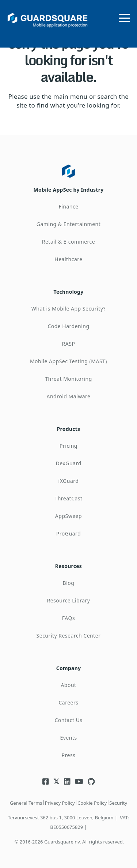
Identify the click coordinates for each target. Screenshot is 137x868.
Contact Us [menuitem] (68, 720)
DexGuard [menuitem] (68, 463)
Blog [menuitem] (69, 583)
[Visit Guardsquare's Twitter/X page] (56, 781)
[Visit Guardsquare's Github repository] (91, 781)
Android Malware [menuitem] (69, 396)
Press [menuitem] (69, 755)
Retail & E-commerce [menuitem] (68, 242)
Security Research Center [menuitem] (69, 636)
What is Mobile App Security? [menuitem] (68, 309)
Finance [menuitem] (68, 206)
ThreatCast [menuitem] (68, 498)
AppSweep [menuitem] (68, 516)
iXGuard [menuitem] (69, 481)
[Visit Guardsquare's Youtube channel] (79, 781)
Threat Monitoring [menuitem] (68, 379)
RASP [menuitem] (69, 344)
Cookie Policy (92, 803)
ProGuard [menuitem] (68, 533)
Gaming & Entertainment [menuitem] (69, 224)
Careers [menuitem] (69, 702)
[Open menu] (124, 16)
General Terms (26, 803)
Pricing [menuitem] (68, 446)
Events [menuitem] (68, 738)
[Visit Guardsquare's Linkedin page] (67, 781)
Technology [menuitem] (69, 292)
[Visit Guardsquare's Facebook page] (46, 781)
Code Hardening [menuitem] (68, 326)
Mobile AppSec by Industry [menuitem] (69, 190)
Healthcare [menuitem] (68, 259)
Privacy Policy (60, 803)
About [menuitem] (68, 685)
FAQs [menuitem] (68, 618)
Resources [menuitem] (68, 566)
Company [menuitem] (68, 668)
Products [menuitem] (69, 429)
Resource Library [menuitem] (68, 600)
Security (118, 803)
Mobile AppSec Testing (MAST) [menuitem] (68, 361)
